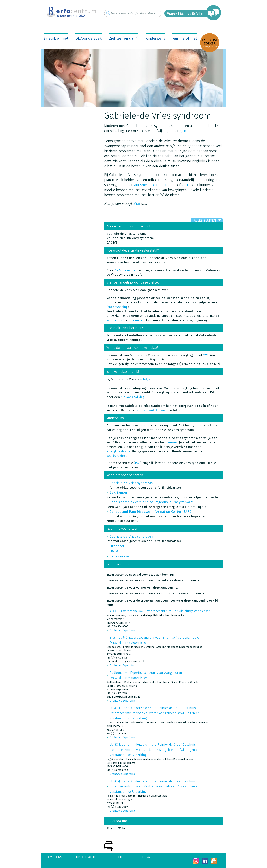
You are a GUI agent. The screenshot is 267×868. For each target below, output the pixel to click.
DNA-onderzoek (89, 38)
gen (183, 131)
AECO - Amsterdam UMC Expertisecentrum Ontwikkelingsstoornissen (160, 611)
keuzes (172, 442)
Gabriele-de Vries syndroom (131, 483)
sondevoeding (118, 307)
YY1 (206, 355)
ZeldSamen (118, 493)
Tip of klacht (86, 857)
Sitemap (146, 857)
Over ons (55, 857)
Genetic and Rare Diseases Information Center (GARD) (151, 512)
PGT (138, 463)
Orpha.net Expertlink (122, 630)
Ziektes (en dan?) (124, 38)
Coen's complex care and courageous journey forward (151, 502)
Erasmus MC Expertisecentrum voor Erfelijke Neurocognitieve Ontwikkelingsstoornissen (155, 640)
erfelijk (145, 379)
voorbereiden (116, 456)
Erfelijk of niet (56, 38)
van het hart (116, 320)
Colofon (116, 857)
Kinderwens (155, 38)
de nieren (137, 320)
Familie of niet (185, 38)
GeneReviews (120, 556)
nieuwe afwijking (133, 397)
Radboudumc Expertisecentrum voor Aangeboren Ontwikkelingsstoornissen (146, 675)
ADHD (186, 185)
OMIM (114, 551)
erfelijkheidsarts (118, 451)
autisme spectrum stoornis (155, 185)
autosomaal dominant (153, 410)
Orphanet (117, 546)
